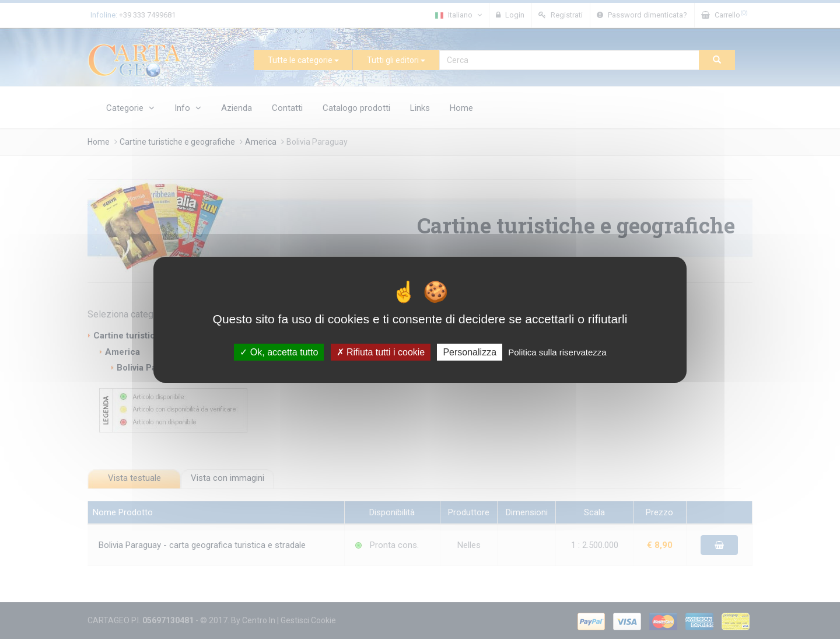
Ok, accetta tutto (279, 352)
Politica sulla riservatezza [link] (557, 352)
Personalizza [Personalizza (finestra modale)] (470, 352)
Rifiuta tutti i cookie (381, 352)
